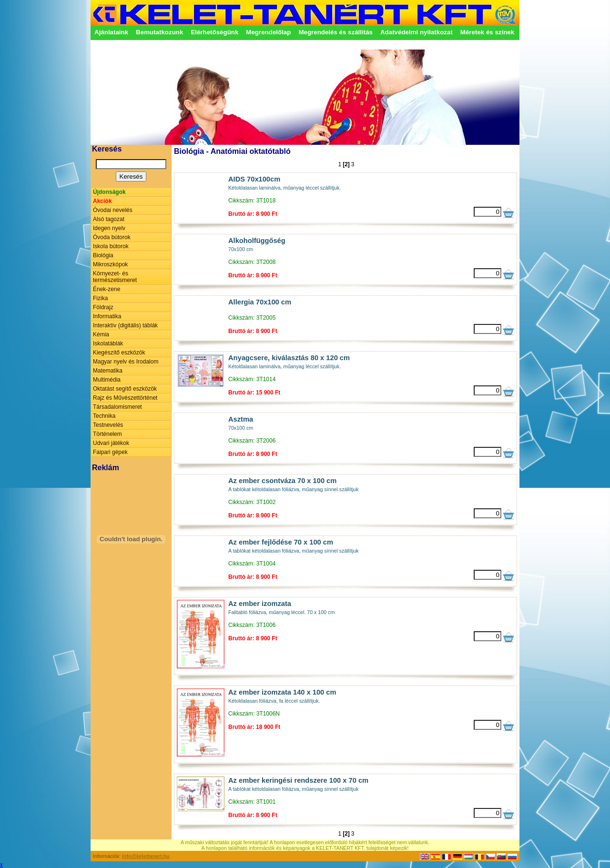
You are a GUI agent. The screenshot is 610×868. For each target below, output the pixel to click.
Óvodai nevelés (113, 210)
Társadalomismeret (117, 407)
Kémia (101, 334)
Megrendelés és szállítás (335, 32)
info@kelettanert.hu (146, 856)
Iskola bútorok (111, 246)
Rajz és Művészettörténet (125, 398)
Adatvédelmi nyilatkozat (417, 32)
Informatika (107, 316)
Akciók (102, 201)
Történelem (107, 434)
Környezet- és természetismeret (115, 277)
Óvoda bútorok (112, 237)
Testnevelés (108, 425)
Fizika (100, 298)
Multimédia (107, 380)
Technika (104, 416)
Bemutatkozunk (159, 32)
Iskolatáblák (108, 343)
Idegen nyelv (109, 228)
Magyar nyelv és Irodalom (126, 362)
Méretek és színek (487, 32)
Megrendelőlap (268, 32)
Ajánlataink (111, 32)
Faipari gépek (110, 452)
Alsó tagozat (109, 219)
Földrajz (103, 307)
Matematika (108, 371)
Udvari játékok (111, 443)
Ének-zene (107, 289)
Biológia (103, 255)
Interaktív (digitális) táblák (125, 325)
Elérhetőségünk (214, 32)
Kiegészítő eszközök (119, 353)
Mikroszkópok (110, 264)
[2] (346, 164)
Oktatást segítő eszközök (125, 389)
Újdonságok (109, 192)
